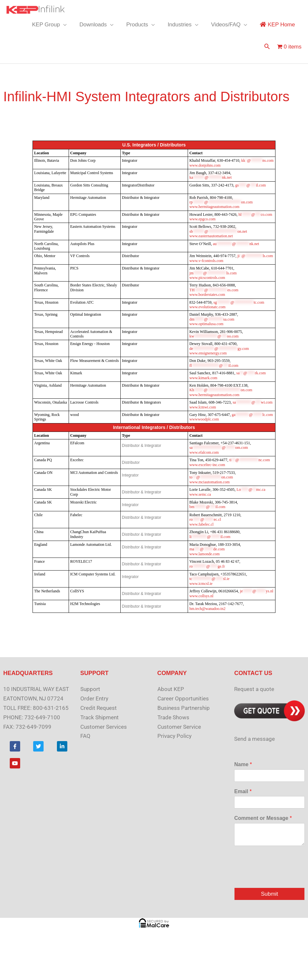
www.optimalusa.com (206, 324)
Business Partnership (184, 708)
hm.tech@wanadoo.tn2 (207, 609)
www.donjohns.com (205, 165)
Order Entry (94, 698)
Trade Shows (173, 717)
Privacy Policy (174, 736)
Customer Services (104, 727)
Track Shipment (100, 717)
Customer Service (179, 727)
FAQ (85, 736)
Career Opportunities (183, 698)
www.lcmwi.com (203, 407)
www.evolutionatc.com (207, 307)
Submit (269, 894)
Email (243, 791)
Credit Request (99, 708)
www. (214, 207)
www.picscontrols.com (207, 278)
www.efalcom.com (204, 452)
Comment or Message (263, 818)
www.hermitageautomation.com (214, 395)
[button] (267, 47)
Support (90, 689)
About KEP (171, 689)
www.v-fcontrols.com (206, 261)
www (204, 419)
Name (243, 764)
